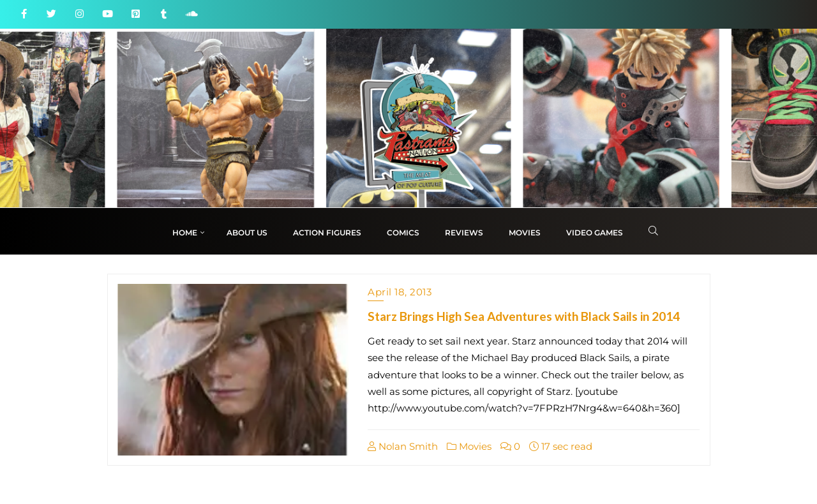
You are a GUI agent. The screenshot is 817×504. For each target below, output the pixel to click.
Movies (469, 446)
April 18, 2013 (400, 292)
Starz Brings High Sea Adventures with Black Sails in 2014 (524, 316)
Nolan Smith (403, 446)
